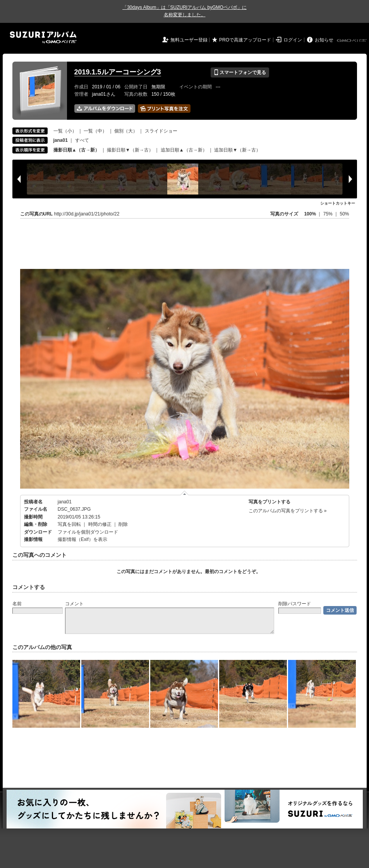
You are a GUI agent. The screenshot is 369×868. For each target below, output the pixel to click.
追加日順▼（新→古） (237, 150)
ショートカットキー (338, 203)
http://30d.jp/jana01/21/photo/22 (87, 214)
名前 (17, 604)
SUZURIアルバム (43, 37)
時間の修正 (100, 524)
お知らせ (324, 40)
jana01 (65, 502)
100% (310, 214)
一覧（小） (65, 131)
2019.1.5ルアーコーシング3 (118, 72)
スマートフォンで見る (240, 72)
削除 (123, 524)
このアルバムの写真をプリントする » (288, 511)
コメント (74, 604)
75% (329, 214)
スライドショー (161, 131)
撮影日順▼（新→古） (130, 150)
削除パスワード (295, 604)
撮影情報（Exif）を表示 (82, 539)
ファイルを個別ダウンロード (88, 532)
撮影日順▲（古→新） (77, 150)
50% (344, 214)
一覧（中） (95, 131)
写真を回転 (69, 524)
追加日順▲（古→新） (184, 150)
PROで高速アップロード (245, 40)
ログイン (293, 40)
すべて (82, 140)
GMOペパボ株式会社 (352, 41)
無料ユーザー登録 (189, 40)
